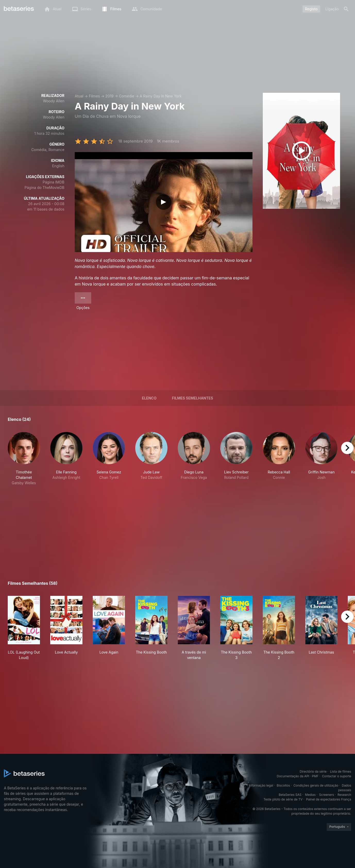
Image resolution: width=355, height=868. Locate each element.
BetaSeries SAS (290, 795)
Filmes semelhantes (192, 398)
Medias (310, 795)
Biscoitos (283, 785)
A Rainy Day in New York (161, 96)
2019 (109, 96)
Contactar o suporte (337, 776)
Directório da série (313, 771)
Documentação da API (293, 776)
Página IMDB (53, 182)
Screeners (327, 795)
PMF (315, 776)
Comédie (127, 96)
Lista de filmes (341, 771)
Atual (79, 96)
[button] (24, 459)
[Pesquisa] (346, 9)
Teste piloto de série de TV (283, 799)
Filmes (94, 96)
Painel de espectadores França (329, 799)
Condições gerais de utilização (316, 785)
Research (344, 795)
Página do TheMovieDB (44, 187)
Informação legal (261, 785)
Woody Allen (54, 101)
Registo (311, 9)
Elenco (149, 398)
